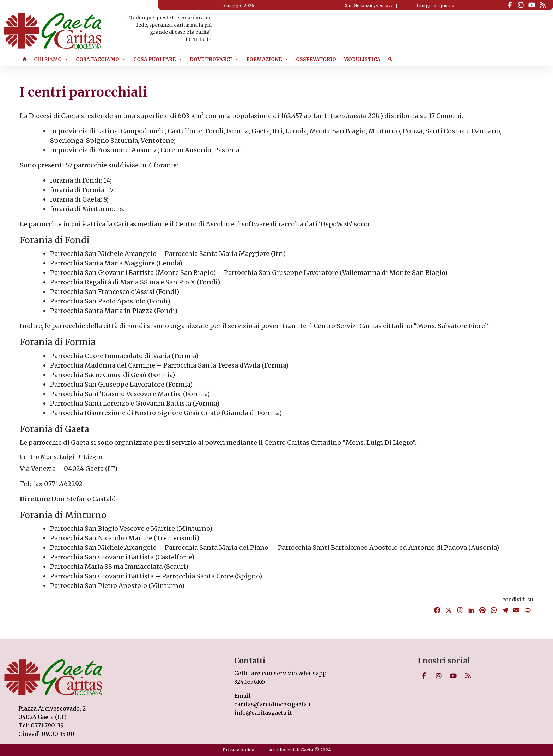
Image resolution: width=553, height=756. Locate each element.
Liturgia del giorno (435, 6)
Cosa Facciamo (101, 59)
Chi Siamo (51, 59)
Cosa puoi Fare (158, 59)
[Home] (24, 59)
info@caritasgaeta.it (263, 713)
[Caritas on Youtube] (532, 5)
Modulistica (362, 59)
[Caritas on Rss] (543, 5)
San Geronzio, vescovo (369, 5)
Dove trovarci (214, 59)
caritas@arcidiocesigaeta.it (273, 704)
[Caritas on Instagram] (521, 5)
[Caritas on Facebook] (510, 5)
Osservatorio (316, 59)
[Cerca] (390, 59)
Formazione (268, 59)
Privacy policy (238, 750)
